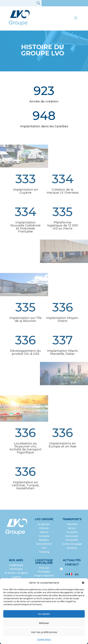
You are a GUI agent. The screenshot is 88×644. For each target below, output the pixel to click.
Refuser (44, 623)
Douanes (72, 548)
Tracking (44, 552)
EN (77, 574)
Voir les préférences (44, 632)
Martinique (16, 569)
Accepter (44, 614)
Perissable (44, 572)
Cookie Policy (44, 639)
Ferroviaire (72, 536)
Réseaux (44, 540)
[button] (83, 583)
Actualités (72, 560)
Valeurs (44, 532)
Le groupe (44, 524)
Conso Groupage (72, 544)
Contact (72, 565)
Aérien (72, 528)
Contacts (44, 536)
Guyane (16, 577)
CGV (44, 548)
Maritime (72, 524)
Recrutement (44, 544)
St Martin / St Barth (16, 573)
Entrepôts (72, 540)
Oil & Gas (44, 568)
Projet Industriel (44, 576)
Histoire (44, 528)
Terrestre (72, 532)
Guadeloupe (16, 565)
